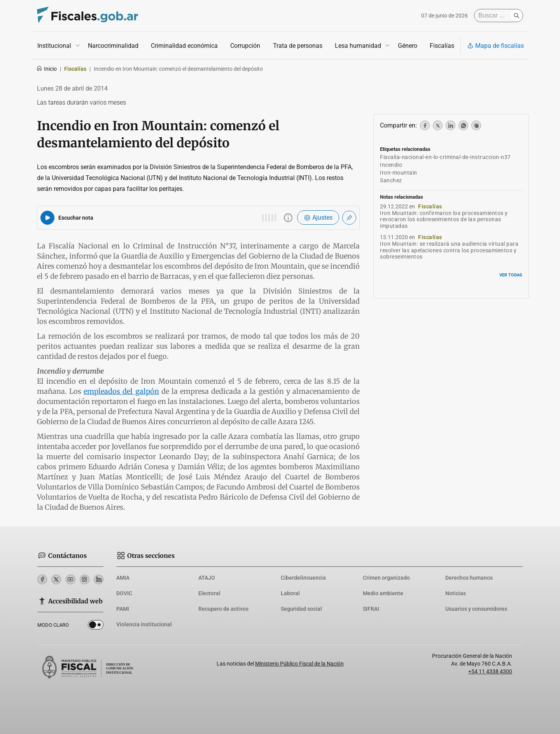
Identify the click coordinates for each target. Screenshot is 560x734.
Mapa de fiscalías (495, 46)
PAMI (123, 609)
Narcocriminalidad (113, 46)
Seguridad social (301, 609)
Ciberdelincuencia (303, 578)
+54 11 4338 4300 (490, 671)
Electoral (209, 593)
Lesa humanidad (358, 46)
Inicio (46, 69)
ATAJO (207, 578)
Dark (96, 626)
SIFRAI (371, 609)
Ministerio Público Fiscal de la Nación (299, 664)
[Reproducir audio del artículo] (47, 218)
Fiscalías (442, 46)
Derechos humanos (469, 578)
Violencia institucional (144, 624)
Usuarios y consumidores (476, 609)
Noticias (456, 593)
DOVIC (124, 593)
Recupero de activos (223, 609)
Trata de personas (298, 46)
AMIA (123, 578)
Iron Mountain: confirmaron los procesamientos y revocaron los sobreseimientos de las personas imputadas (444, 220)
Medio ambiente (383, 593)
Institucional (54, 46)
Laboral (290, 593)
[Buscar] (494, 16)
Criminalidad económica (184, 46)
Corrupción (245, 46)
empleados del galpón (121, 391)
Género (408, 46)
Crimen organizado (386, 578)
